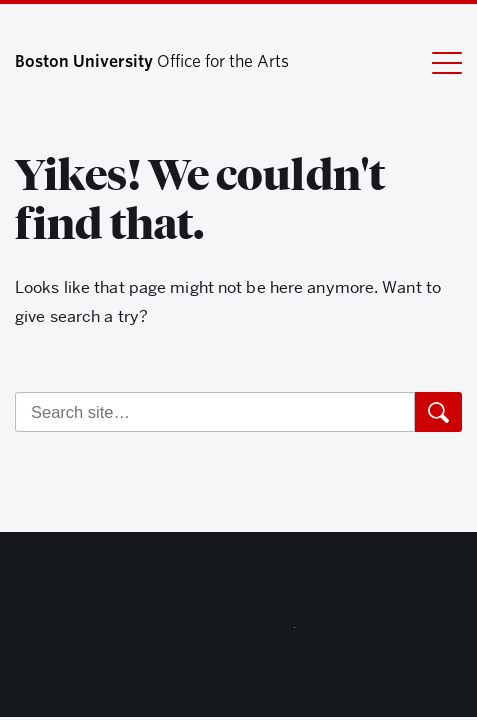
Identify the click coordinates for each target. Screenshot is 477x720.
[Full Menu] (447, 62)
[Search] (215, 412)
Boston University (239, 632)
